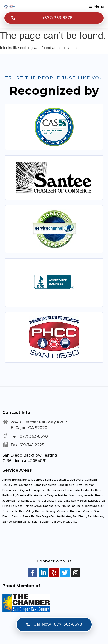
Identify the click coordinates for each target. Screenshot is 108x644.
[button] (97, 6)
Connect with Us (54, 561)
